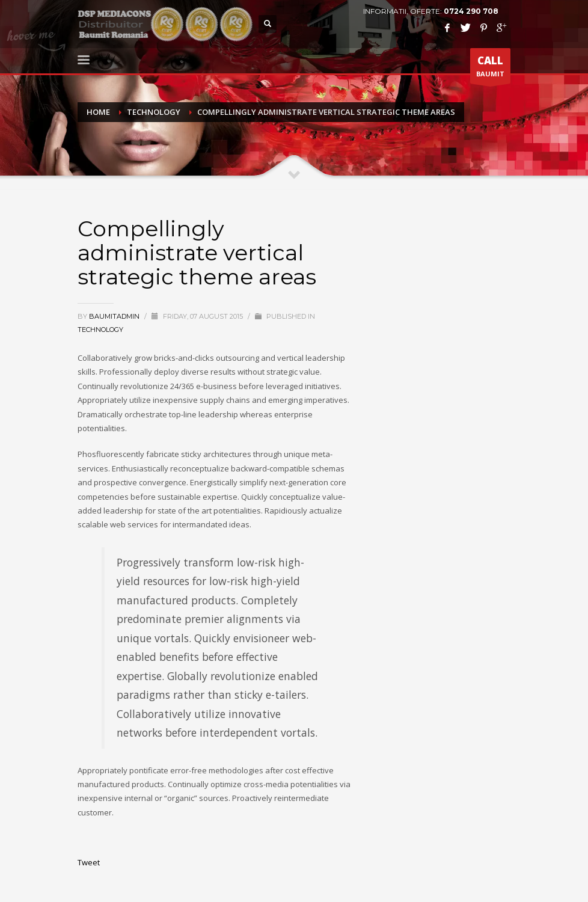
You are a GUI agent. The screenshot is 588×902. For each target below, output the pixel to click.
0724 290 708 (471, 11)
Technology (100, 330)
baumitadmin (115, 316)
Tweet (89, 862)
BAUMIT (490, 69)
